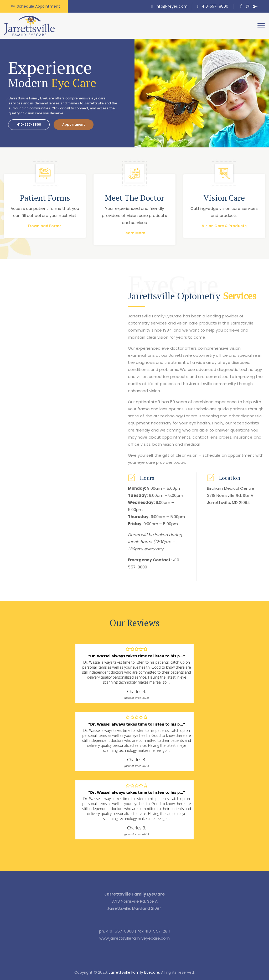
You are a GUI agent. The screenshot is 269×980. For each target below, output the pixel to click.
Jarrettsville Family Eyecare (134, 972)
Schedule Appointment (38, 6)
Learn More (134, 233)
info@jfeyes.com (172, 6)
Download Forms (45, 226)
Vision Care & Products (224, 226)
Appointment (74, 124)
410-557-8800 (215, 6)
